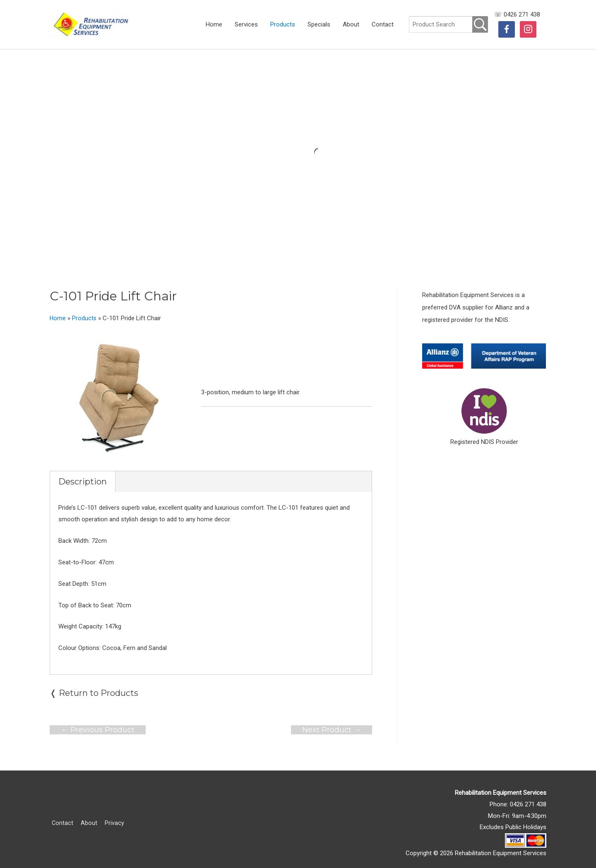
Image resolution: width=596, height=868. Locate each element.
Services (246, 24)
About (351, 24)
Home (214, 24)
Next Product (332, 722)
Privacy (114, 815)
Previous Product (98, 722)
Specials (319, 24)
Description (83, 474)
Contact (383, 24)
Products (283, 24)
